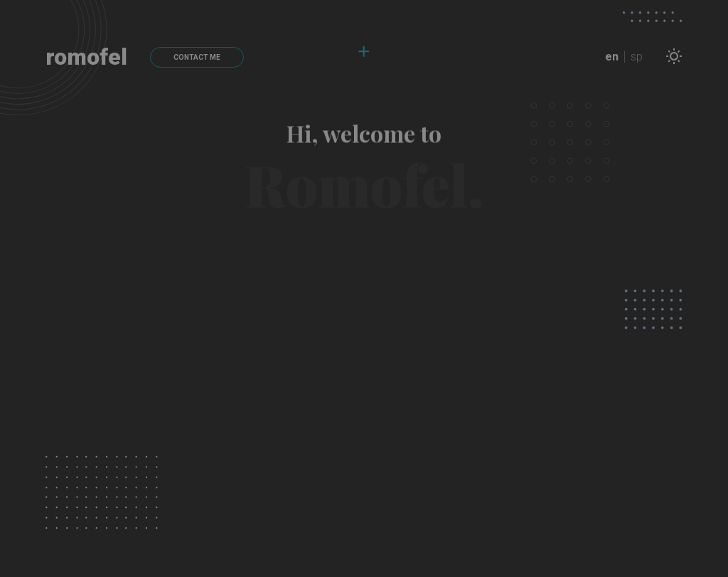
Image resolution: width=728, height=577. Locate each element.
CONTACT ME (197, 57)
